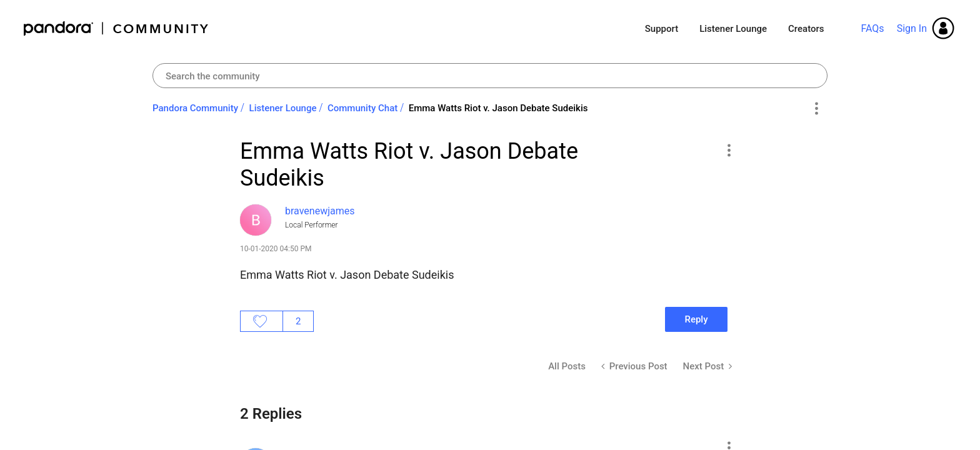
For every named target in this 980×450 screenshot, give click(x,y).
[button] (728, 150)
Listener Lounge (733, 29)
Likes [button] (262, 321)
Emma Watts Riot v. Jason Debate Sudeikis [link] (498, 108)
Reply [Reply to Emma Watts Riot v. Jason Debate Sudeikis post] (696, 319)
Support (662, 29)
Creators (806, 29)
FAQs (872, 28)
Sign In (912, 28)
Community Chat (362, 108)
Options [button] (816, 109)
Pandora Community (117, 28)
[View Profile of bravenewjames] (320, 211)
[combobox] (490, 76)
